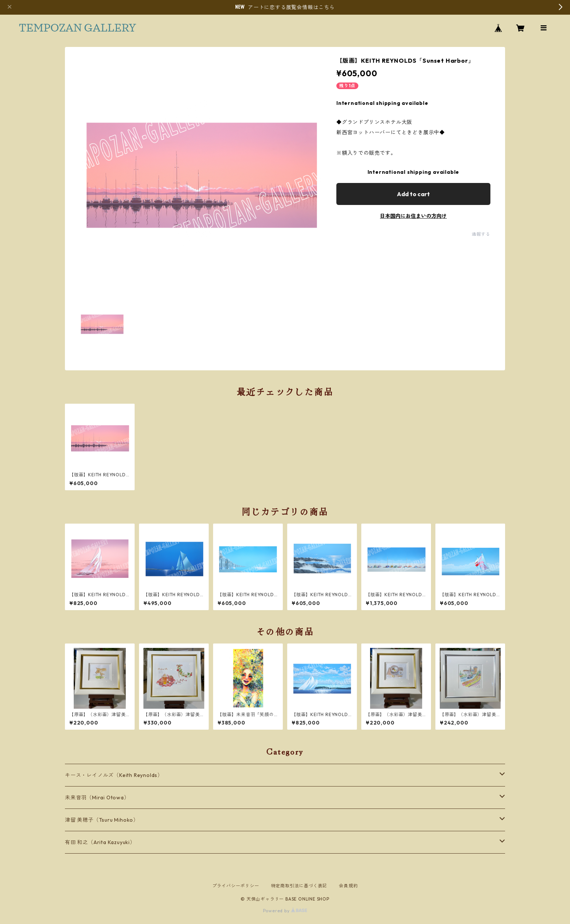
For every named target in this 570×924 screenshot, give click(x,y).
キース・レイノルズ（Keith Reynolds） (114, 775)
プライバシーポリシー (236, 886)
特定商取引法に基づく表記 (299, 886)
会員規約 (348, 886)
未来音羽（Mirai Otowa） (97, 797)
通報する (481, 234)
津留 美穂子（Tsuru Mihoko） (102, 820)
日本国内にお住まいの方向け (413, 216)
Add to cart (413, 194)
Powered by (285, 911)
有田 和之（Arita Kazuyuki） (100, 842)
